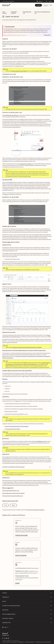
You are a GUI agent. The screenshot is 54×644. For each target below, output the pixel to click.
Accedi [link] (17, 583)
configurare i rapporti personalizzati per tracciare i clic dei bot (27, 347)
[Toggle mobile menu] (51, 5)
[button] (6, 505)
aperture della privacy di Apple (19, 71)
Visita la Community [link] (21, 535)
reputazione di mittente (26, 164)
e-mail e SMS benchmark (40, 441)
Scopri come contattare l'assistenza (36, 510)
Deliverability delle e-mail (27, 12)
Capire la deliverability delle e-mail (11, 491)
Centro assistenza (4, 12)
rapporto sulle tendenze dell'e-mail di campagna (17, 426)
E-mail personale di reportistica (13, 429)
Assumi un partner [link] (21, 555)
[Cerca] (46, 1)
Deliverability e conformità (14, 12)
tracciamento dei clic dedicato (10, 115)
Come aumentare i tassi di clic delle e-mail (13, 496)
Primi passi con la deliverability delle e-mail (42, 12)
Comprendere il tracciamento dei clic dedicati (13, 493)
